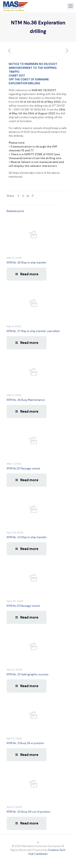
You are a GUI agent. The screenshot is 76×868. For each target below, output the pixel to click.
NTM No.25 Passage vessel (23, 468)
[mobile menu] (71, 6)
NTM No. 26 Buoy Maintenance (26, 400)
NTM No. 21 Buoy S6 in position (25, 743)
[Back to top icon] (38, 842)
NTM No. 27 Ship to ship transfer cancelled (33, 331)
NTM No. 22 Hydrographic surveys (28, 674)
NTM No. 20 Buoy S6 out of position (28, 812)
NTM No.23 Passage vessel (23, 606)
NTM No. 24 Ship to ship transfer (27, 537)
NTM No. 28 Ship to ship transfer (27, 263)
